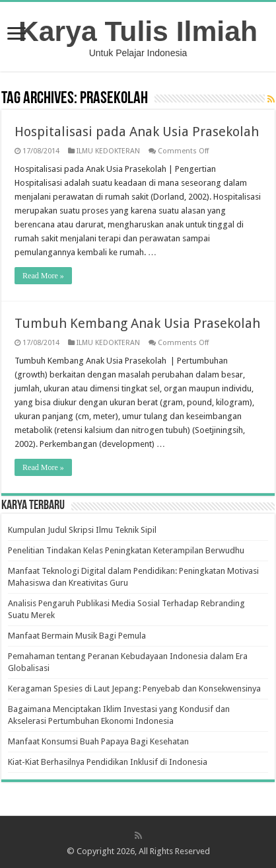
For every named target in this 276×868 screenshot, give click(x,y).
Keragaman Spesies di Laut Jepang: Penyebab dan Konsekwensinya (134, 689)
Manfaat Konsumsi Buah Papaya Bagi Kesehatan (98, 741)
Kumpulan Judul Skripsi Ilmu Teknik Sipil (82, 530)
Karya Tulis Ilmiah (138, 31)
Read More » (43, 276)
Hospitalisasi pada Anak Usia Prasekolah (137, 132)
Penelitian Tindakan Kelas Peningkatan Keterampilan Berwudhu (126, 550)
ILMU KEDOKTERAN (108, 151)
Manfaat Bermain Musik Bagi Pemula (77, 636)
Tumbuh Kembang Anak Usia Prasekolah (137, 323)
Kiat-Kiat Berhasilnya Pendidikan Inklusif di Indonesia (108, 762)
